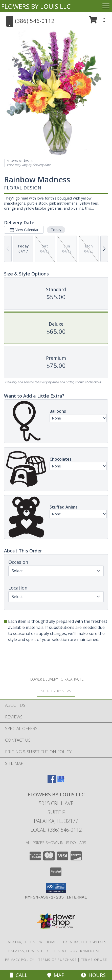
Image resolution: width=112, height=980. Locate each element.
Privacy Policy (20, 960)
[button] (97, 22)
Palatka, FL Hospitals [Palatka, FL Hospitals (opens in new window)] (85, 942)
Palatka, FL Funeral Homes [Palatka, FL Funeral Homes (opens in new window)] (32, 942)
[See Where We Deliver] (56, 691)
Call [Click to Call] (19, 975)
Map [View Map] (56, 975)
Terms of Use (94, 960)
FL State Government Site (78, 951)
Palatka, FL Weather (28, 951)
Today (56, 230)
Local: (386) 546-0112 (56, 830)
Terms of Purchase (58, 960)
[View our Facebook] (52, 781)
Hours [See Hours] (93, 975)
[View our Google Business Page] (61, 781)
